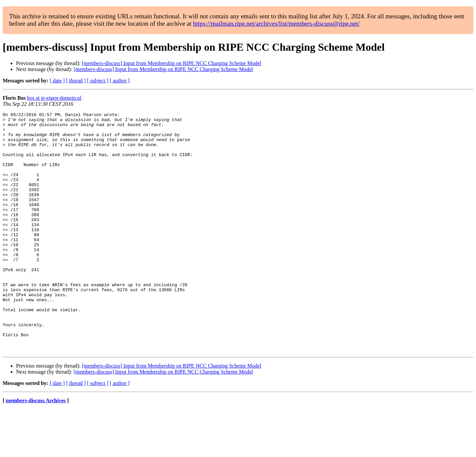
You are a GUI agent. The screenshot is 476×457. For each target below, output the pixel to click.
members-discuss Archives (36, 448)
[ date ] (57, 81)
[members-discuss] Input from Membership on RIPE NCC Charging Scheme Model (171, 63)
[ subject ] (98, 81)
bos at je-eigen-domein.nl (54, 98)
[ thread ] (76, 81)
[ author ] (120, 81)
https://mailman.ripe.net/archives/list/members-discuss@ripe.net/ (277, 24)
